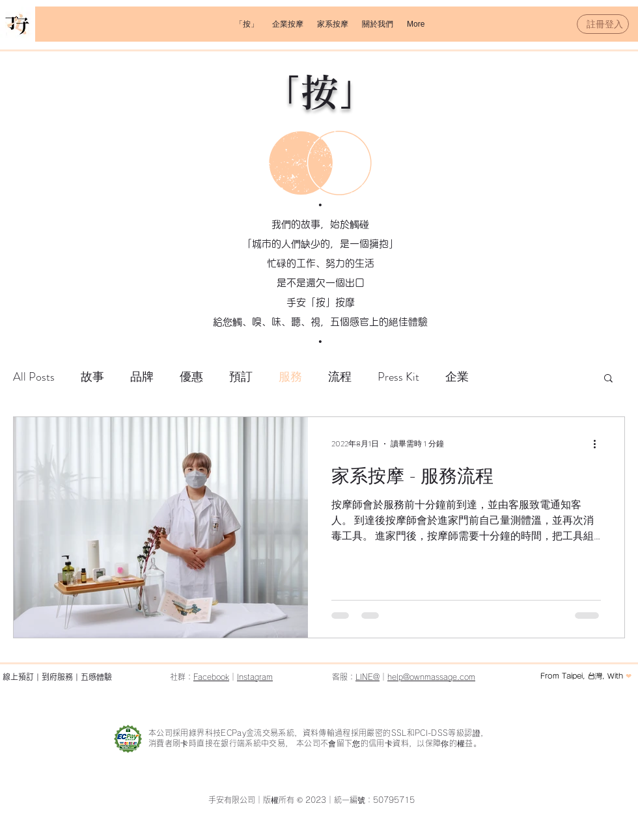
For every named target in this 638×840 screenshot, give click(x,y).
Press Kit (398, 377)
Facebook (211, 677)
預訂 (241, 377)
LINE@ (368, 677)
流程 (340, 377)
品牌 (142, 377)
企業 (457, 377)
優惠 (191, 377)
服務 (290, 377)
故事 (92, 377)
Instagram (255, 677)
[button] (287, 24)
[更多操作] (599, 444)
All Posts (34, 377)
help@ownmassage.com (431, 677)
